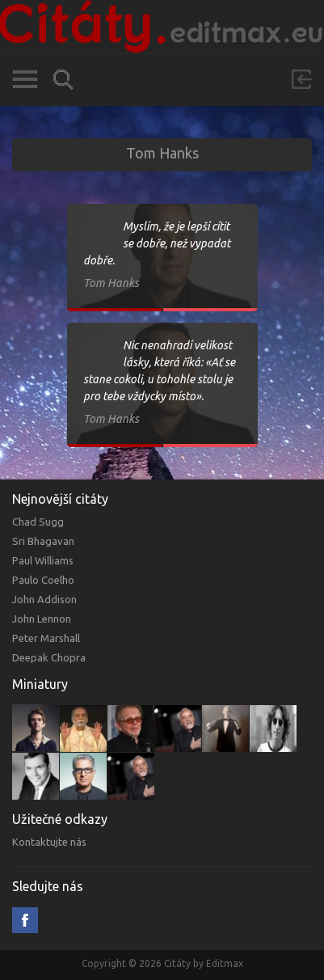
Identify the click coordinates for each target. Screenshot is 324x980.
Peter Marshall (46, 638)
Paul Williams (43, 560)
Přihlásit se (301, 79)
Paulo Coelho (43, 580)
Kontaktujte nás (49, 842)
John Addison (44, 599)
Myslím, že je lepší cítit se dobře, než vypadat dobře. (157, 243)
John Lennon (42, 619)
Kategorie (25, 79)
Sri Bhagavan (43, 541)
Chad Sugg (38, 522)
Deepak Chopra (49, 657)
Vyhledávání (63, 80)
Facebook (25, 920)
